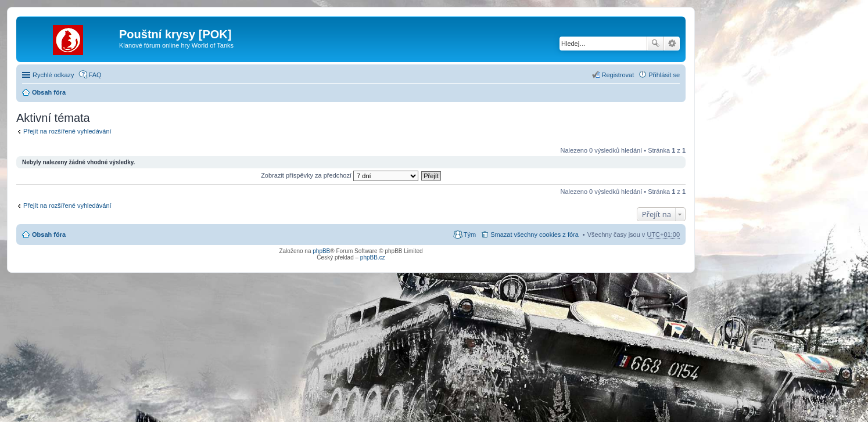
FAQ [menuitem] (95, 75)
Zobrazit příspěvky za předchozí (340, 175)
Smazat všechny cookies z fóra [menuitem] (535, 235)
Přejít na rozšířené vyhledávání (67, 131)
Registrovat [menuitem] (618, 75)
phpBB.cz (373, 257)
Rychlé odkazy (53, 75)
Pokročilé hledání (672, 44)
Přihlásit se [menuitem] (664, 75)
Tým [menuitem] (470, 235)
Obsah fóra (49, 92)
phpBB (321, 251)
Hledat (655, 44)
